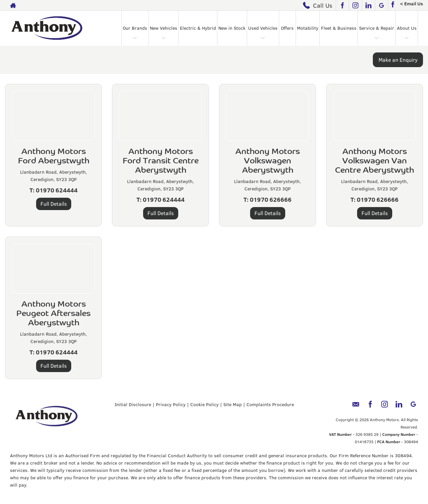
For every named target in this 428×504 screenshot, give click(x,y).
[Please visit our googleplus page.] (381, 5)
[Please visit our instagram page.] (355, 5)
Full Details (54, 204)
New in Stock (232, 28)
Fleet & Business (339, 28)
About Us (407, 28)
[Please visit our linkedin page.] (368, 5)
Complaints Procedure (270, 404)
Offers (287, 28)
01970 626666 (271, 199)
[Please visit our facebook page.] (342, 5)
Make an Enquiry (398, 60)
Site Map (233, 404)
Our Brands (135, 28)
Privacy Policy (171, 404)
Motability (308, 28)
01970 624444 (57, 190)
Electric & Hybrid (198, 28)
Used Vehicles (263, 28)
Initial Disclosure (133, 404)
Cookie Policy (204, 404)
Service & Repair (377, 28)
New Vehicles (164, 28)
